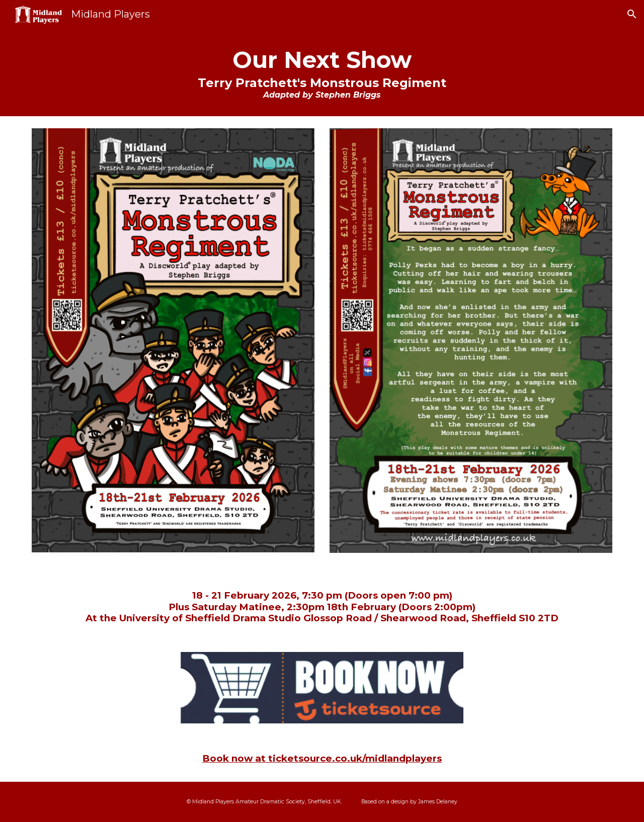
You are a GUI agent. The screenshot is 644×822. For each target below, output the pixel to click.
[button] (632, 14)
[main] (322, 72)
